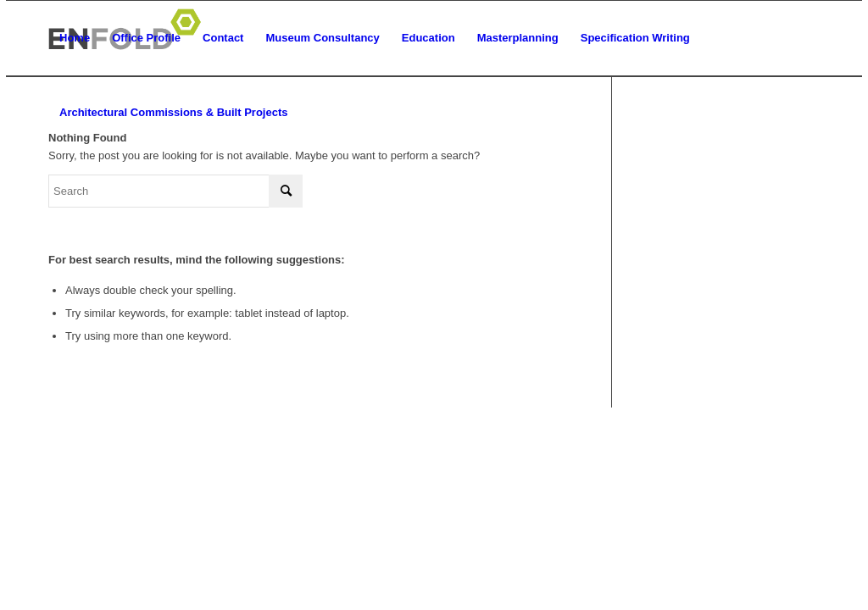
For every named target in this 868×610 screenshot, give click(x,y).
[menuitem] (75, 38)
